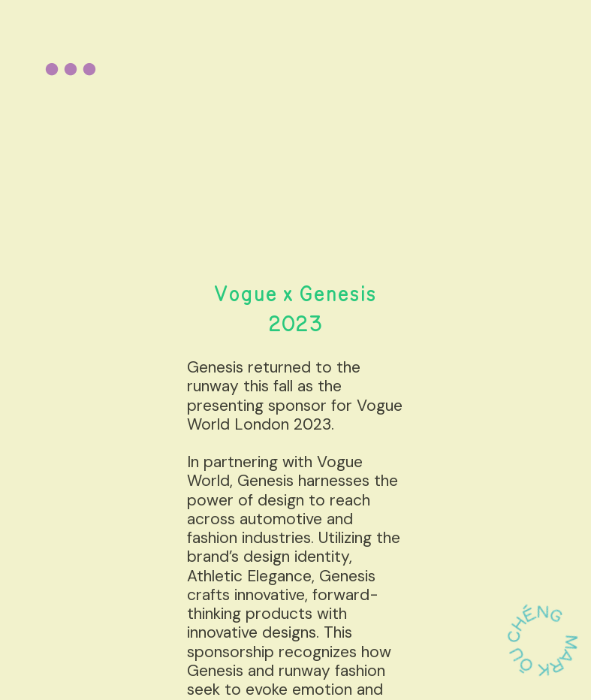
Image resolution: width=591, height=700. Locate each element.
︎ (71, 71)
